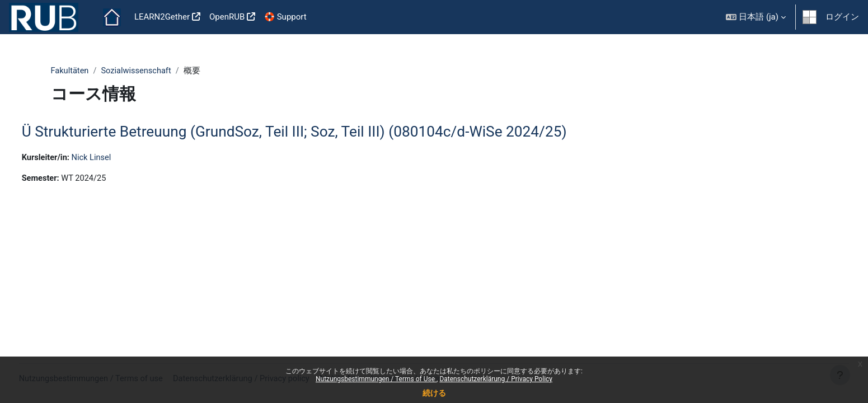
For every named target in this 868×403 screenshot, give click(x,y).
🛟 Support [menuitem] (285, 17)
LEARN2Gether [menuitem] (162, 17)
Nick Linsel (114, 158)
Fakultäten (71, 71)
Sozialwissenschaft (139, 71)
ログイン (842, 17)
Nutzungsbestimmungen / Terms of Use (376, 379)
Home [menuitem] (112, 17)
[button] (756, 17)
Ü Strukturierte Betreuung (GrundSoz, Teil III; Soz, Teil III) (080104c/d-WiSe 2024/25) (315, 132)
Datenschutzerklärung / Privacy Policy (496, 379)
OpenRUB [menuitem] (227, 17)
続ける (434, 393)
